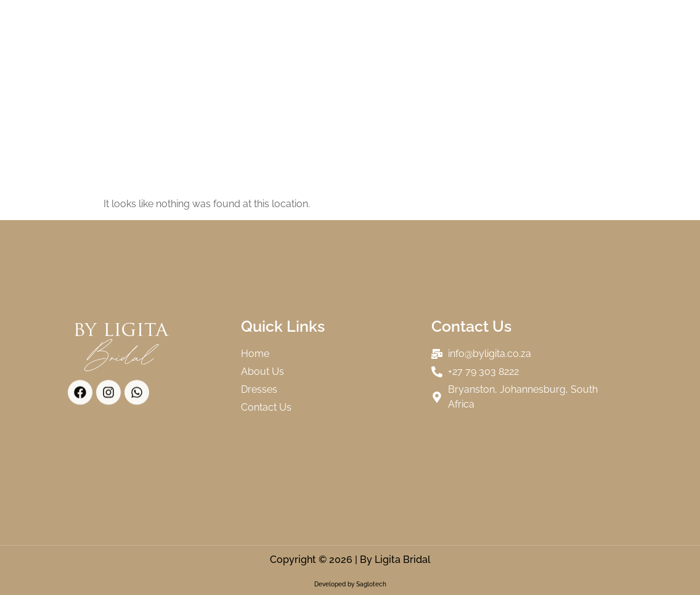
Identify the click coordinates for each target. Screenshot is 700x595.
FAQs (312, 52)
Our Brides (464, 24)
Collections (374, 24)
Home (224, 24)
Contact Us (380, 52)
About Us (289, 24)
